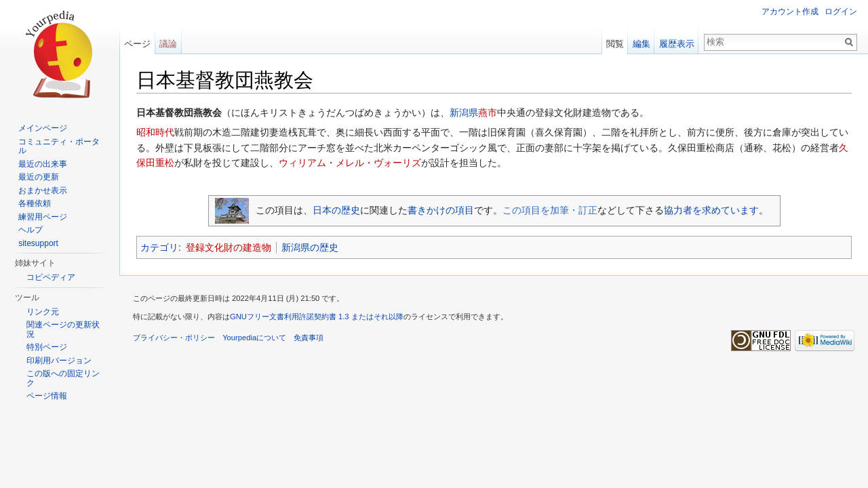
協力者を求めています (711, 210)
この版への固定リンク (63, 378)
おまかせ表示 (43, 190)
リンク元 (43, 312)
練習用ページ (43, 217)
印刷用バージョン (59, 361)
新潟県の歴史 (310, 247)
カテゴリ (159, 247)
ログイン (841, 12)
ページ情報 (47, 396)
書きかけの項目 (441, 210)
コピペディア (51, 277)
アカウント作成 (790, 12)
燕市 (488, 113)
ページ (137, 44)
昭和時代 (155, 132)
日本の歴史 (336, 210)
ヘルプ (31, 230)
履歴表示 (677, 44)
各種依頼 (35, 203)
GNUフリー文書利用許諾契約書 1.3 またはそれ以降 (317, 317)
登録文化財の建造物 (229, 247)
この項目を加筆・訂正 (550, 210)
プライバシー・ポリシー (174, 338)
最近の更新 (39, 177)
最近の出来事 (43, 164)
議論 (168, 44)
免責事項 (309, 338)
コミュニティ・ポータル (59, 146)
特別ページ (47, 347)
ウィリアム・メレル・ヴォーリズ (350, 163)
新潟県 (464, 113)
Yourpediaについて (254, 338)
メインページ (43, 128)
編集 (642, 44)
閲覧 (615, 44)
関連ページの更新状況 (63, 329)
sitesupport (38, 243)
